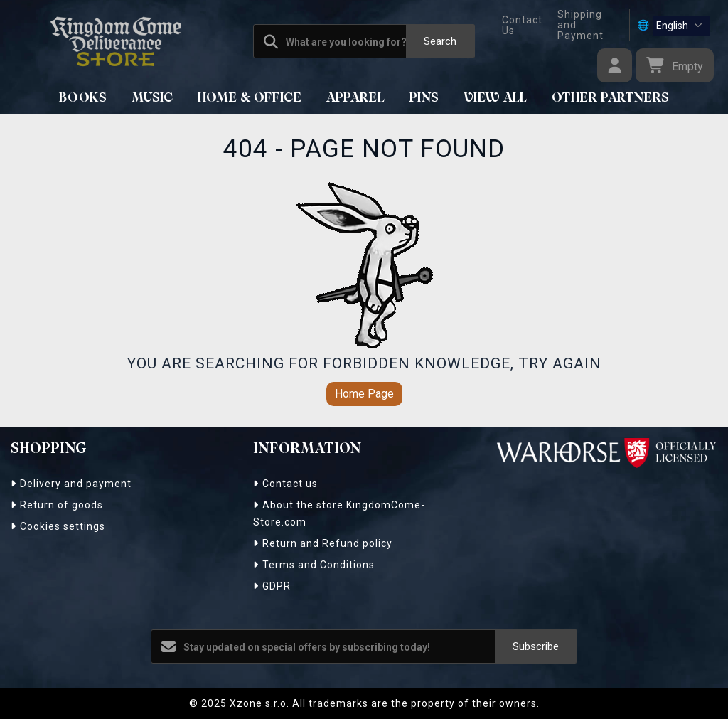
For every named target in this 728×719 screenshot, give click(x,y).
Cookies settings (58, 526)
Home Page (364, 394)
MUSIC (152, 98)
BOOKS (83, 98)
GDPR (272, 586)
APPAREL (356, 98)
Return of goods (57, 505)
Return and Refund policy (323, 543)
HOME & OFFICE (250, 98)
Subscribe (536, 646)
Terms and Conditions (314, 565)
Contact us (285, 484)
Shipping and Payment (580, 25)
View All (496, 98)
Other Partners (611, 98)
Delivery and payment (71, 484)
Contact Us (522, 25)
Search (440, 41)
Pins (424, 98)
